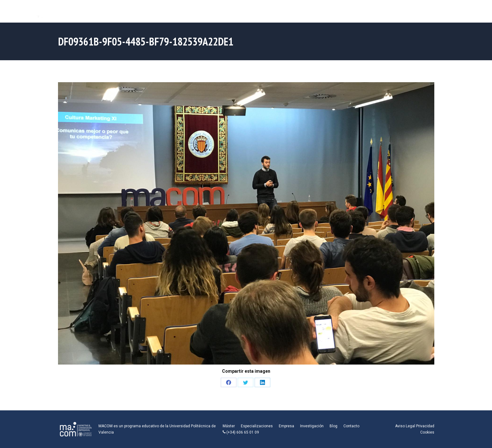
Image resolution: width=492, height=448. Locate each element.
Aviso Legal (405, 426)
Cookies (427, 432)
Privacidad (425, 426)
